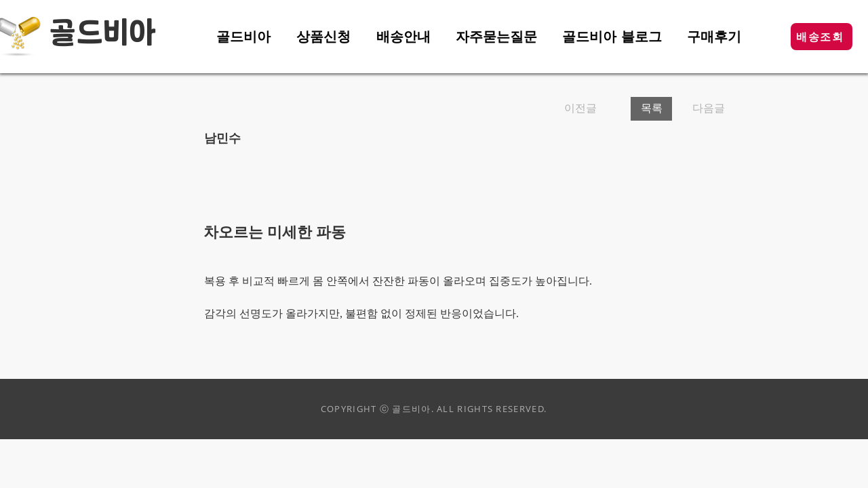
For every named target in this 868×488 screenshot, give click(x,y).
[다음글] (704, 109)
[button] (822, 37)
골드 (76, 34)
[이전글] (592, 109)
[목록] (651, 109)
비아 (130, 34)
